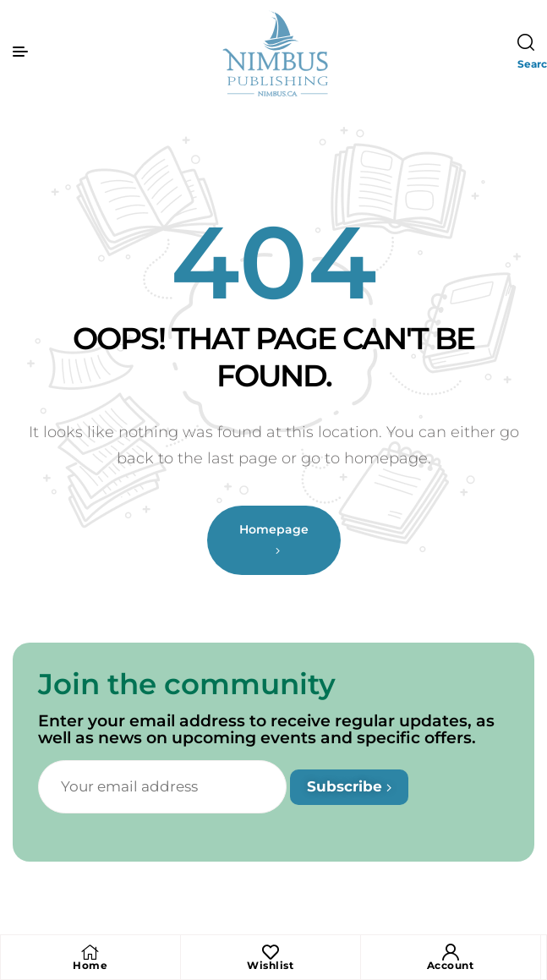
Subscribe (349, 786)
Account (451, 965)
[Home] (90, 952)
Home (90, 965)
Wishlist (270, 965)
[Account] (451, 952)
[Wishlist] (271, 952)
